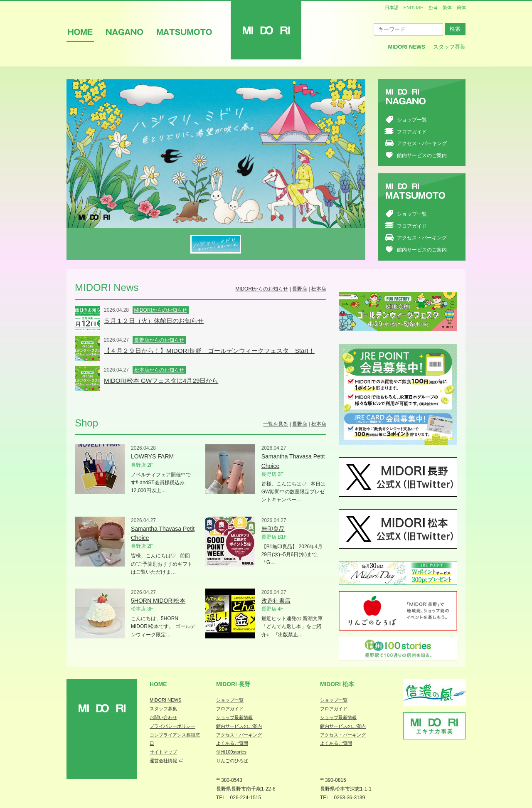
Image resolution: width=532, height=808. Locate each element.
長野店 (300, 289)
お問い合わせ (163, 717)
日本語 (392, 7)
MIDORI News (406, 47)
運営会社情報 (163, 761)
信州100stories (231, 752)
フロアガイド (412, 132)
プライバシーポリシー (172, 726)
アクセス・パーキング (422, 143)
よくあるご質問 (232, 743)
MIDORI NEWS (165, 700)
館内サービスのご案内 (422, 155)
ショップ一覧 (412, 120)
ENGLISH (414, 7)
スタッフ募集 (449, 47)
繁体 (447, 7)
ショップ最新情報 (234, 717)
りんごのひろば (232, 761)
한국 (433, 7)
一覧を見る (276, 424)
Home (158, 684)
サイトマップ (163, 752)
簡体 (461, 7)
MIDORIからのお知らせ (262, 289)
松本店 (319, 289)
